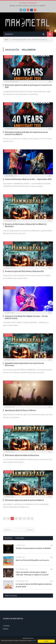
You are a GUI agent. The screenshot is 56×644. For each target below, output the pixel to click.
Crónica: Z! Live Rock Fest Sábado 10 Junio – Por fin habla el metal (26, 317)
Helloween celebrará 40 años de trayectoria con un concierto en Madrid (26, 133)
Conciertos (10, 151)
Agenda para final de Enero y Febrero (20, 410)
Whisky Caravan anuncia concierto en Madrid (27, 6)
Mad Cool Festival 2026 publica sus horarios (32, 560)
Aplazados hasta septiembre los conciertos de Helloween (24, 364)
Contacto (6, 626)
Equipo (6, 629)
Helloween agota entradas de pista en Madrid (24, 500)
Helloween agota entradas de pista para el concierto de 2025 (28, 86)
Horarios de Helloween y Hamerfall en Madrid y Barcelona (26, 225)
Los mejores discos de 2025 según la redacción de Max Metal (34, 585)
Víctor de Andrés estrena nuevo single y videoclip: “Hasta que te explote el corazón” (32, 573)
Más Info (34, 641)
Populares (20, 538)
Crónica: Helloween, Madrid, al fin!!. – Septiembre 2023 (28, 179)
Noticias (8, 57)
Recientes (9, 538)
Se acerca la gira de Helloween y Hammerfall (24, 271)
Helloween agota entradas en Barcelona (22, 455)
